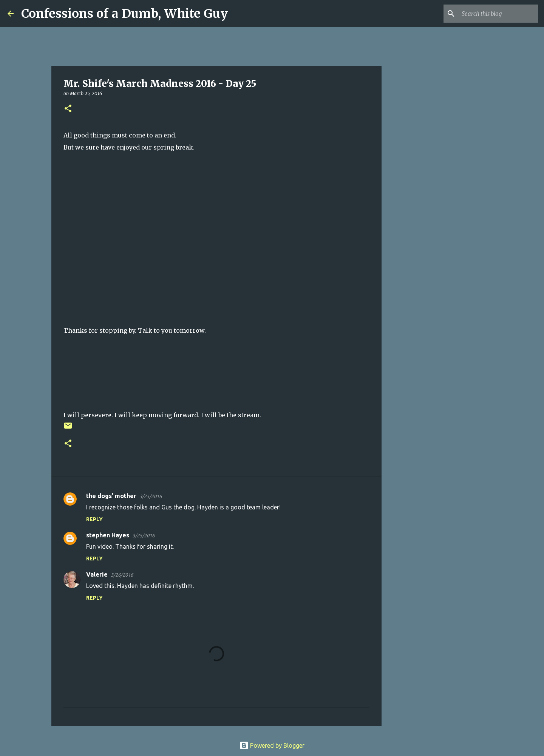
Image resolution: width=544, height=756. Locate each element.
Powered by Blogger (272, 745)
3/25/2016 (151, 496)
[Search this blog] (498, 14)
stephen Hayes (108, 535)
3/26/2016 (122, 575)
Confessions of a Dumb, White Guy (124, 14)
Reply (94, 519)
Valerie (97, 574)
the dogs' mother (111, 496)
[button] (68, 109)
